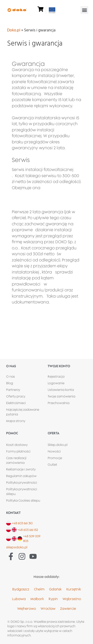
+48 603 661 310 (22, 523)
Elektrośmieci (16, 403)
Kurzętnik (74, 589)
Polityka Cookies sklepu (23, 500)
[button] (84, 10)
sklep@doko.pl (17, 547)
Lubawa (19, 599)
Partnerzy (13, 390)
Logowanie (56, 383)
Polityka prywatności (22, 482)
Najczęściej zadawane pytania (23, 412)
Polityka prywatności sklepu (22, 491)
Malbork (37, 599)
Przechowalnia (59, 403)
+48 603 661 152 (28, 530)
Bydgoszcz (21, 589)
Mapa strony (16, 421)
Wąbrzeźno (72, 599)
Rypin (53, 599)
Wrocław (48, 608)
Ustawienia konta (61, 390)
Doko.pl (14, 30)
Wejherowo (27, 608)
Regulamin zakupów (21, 476)
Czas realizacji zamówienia (16, 460)
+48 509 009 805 (32, 538)
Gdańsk (55, 589)
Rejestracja (56, 376)
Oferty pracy (16, 396)
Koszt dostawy (17, 445)
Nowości (54, 451)
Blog (10, 383)
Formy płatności (18, 451)
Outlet (52, 465)
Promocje (55, 458)
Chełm (39, 589)
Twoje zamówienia (61, 396)
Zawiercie (68, 608)
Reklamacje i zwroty (21, 469)
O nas (11, 376)
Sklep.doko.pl (58, 445)
